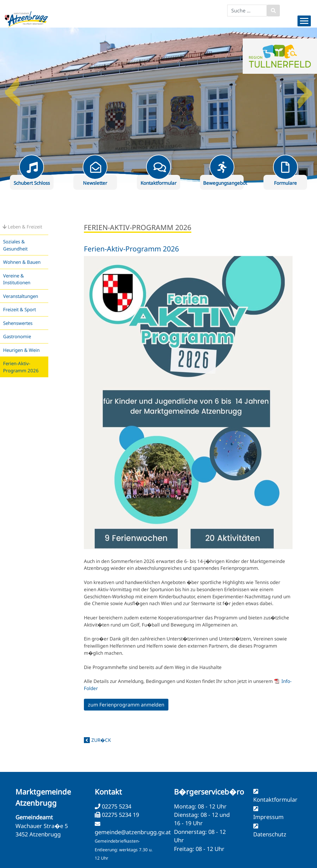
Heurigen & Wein (21, 350)
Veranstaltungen (21, 296)
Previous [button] (12, 90)
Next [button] (305, 90)
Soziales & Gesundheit (15, 245)
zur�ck (101, 740)
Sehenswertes (18, 323)
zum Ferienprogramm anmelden (126, 705)
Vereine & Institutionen (17, 279)
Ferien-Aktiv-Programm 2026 (21, 367)
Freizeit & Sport (20, 309)
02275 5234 (116, 806)
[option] (158, 105)
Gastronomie (17, 336)
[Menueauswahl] (304, 21)
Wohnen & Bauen (22, 262)
